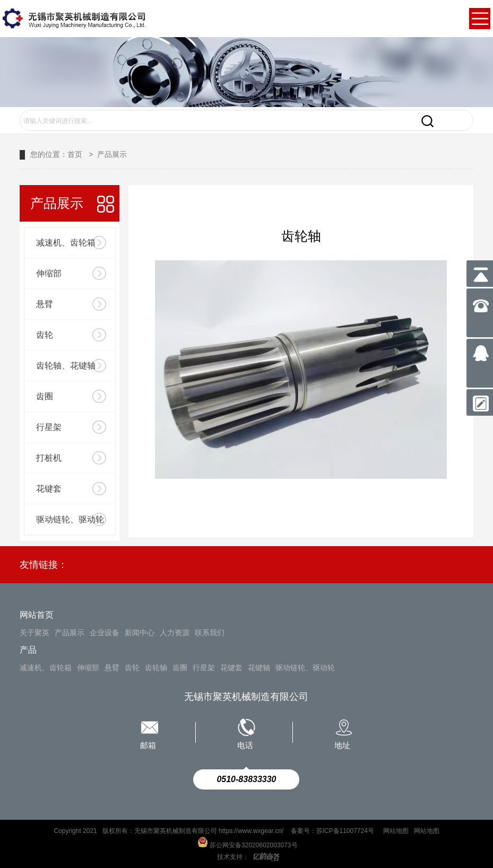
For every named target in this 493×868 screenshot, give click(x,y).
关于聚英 (34, 633)
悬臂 (45, 304)
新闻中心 (140, 633)
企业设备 (105, 633)
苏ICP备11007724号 (346, 831)
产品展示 (112, 154)
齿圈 (45, 396)
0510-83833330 (246, 779)
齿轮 (45, 335)
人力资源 (175, 633)
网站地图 (396, 831)
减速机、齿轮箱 (66, 243)
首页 (75, 154)
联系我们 (210, 633)
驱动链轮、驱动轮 (70, 519)
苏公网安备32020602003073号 (246, 845)
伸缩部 (49, 273)
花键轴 (259, 668)
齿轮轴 (156, 668)
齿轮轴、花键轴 (66, 366)
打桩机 (49, 458)
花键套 (49, 489)
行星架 (49, 427)
